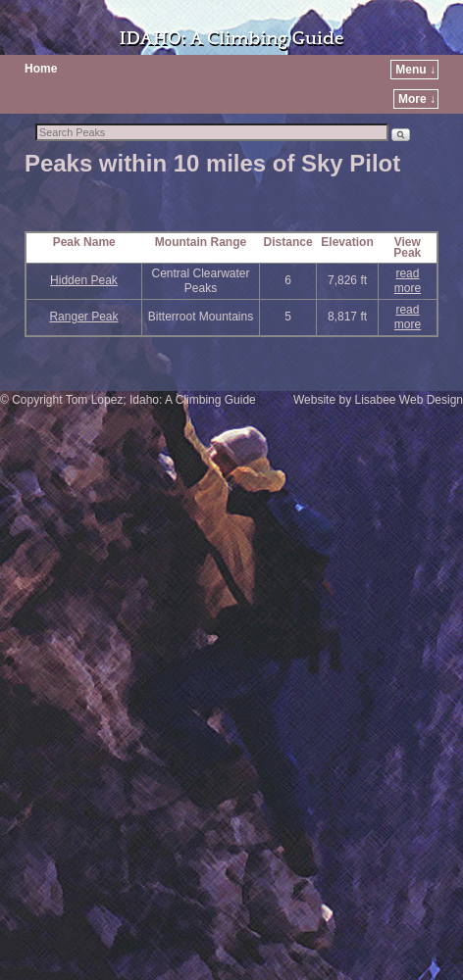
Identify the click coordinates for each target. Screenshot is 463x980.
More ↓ (417, 99)
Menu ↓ (415, 70)
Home (41, 69)
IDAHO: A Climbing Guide (231, 39)
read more (408, 281)
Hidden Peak (84, 280)
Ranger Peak (83, 317)
